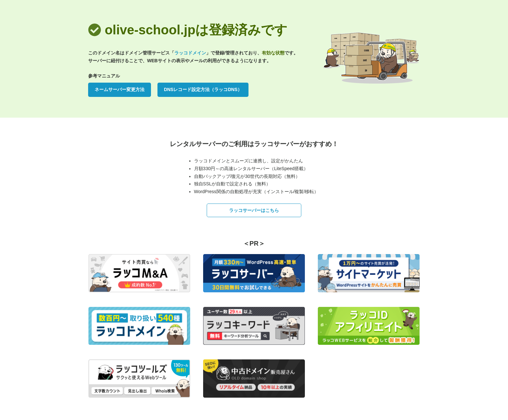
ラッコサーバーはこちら (254, 210)
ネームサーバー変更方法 (120, 89)
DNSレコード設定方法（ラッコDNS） (203, 89)
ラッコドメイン (190, 53)
